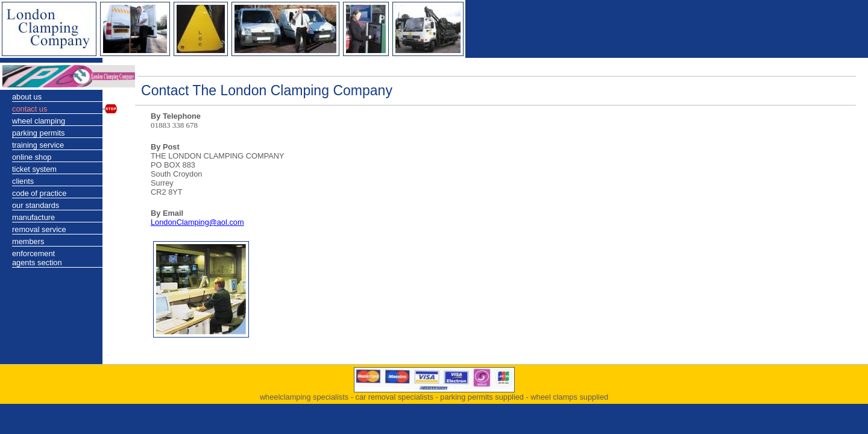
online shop (32, 157)
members (28, 241)
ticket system (34, 169)
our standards (36, 205)
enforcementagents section (37, 258)
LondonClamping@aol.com (197, 222)
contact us (30, 109)
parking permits (38, 133)
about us (27, 97)
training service (38, 145)
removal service (39, 229)
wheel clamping (39, 121)
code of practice (39, 193)
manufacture (33, 217)
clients (23, 181)
